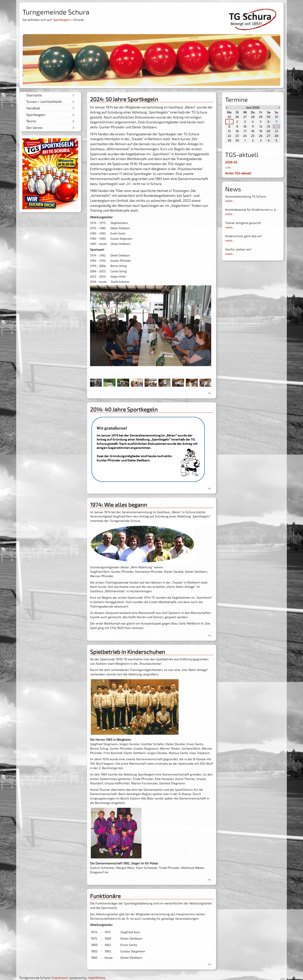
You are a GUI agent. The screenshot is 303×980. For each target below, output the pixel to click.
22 (229, 136)
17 (245, 131)
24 (245, 136)
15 (229, 131)
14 (276, 126)
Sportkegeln (62, 20)
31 (276, 117)
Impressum (60, 978)
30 (269, 117)
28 (253, 117)
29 (261, 117)
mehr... (230, 201)
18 (253, 131)
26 (237, 117)
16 (237, 131)
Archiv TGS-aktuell (238, 173)
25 (229, 117)
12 (261, 126)
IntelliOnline (97, 978)
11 (253, 126)
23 (237, 136)
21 (276, 131)
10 (245, 126)
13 (269, 126)
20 (269, 131)
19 (261, 131)
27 (245, 117)
